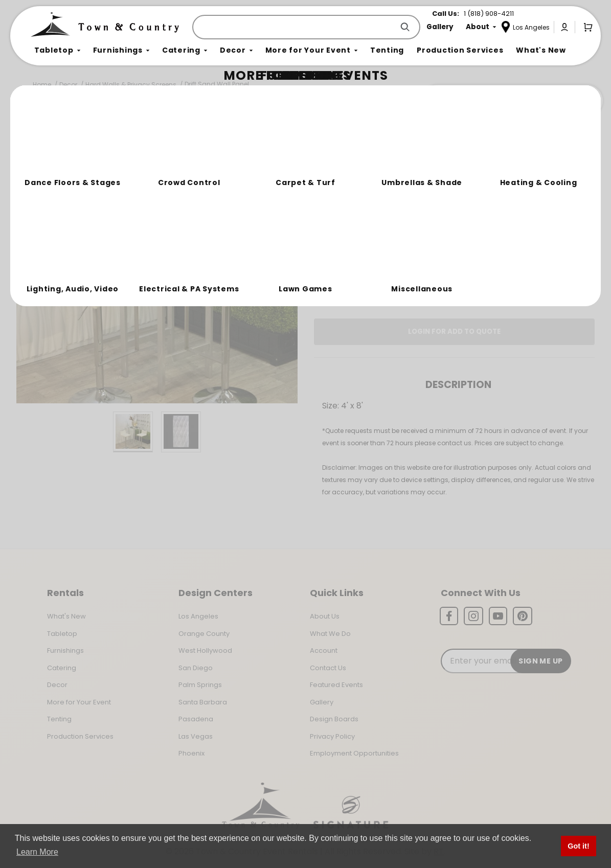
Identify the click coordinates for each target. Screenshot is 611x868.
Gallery (322, 702)
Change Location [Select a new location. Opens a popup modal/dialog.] (488, 253)
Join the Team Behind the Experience (512, 101)
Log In (388, 282)
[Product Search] (295, 27)
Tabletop (62, 634)
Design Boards (334, 719)
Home (42, 85)
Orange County (204, 634)
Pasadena (196, 719)
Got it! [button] (578, 846)
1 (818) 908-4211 (489, 14)
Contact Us (328, 668)
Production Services (80, 736)
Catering (62, 668)
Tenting (59, 719)
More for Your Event (79, 702)
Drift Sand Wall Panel (217, 84)
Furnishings (65, 650)
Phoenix (191, 753)
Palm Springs (200, 685)
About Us (325, 616)
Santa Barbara (203, 702)
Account (324, 650)
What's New (66, 616)
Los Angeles (198, 616)
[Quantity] (546, 216)
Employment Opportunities (354, 753)
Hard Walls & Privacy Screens (131, 85)
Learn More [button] (37, 852)
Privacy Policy (332, 736)
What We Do (330, 634)
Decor (68, 85)
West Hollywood (205, 650)
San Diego (196, 668)
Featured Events (336, 685)
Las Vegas (196, 736)
